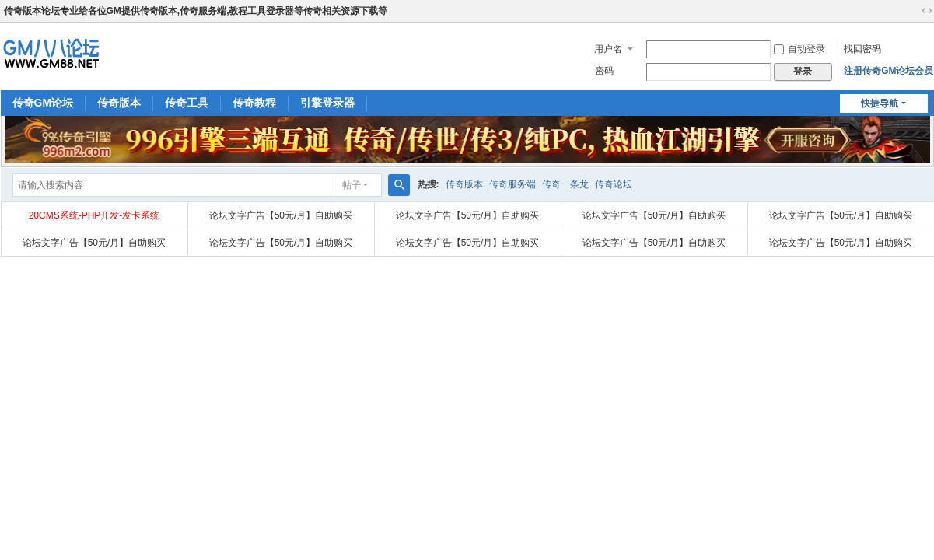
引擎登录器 (327, 103)
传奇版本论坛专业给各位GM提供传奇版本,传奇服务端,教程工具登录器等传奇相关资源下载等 (196, 11)
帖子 (352, 185)
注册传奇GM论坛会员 (889, 71)
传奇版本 (119, 103)
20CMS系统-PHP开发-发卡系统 (94, 215)
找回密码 (862, 49)
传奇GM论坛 (43, 103)
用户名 (608, 49)
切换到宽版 (927, 11)
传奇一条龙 (565, 184)
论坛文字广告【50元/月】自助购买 (281, 215)
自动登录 (799, 49)
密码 (604, 71)
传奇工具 (187, 103)
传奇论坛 (614, 184)
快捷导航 (880, 103)
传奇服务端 (512, 184)
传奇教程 (254, 103)
